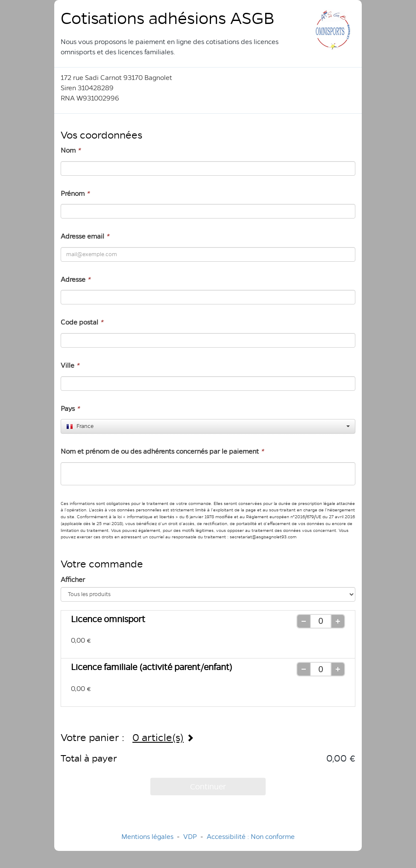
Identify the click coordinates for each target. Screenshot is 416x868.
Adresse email (85, 236)
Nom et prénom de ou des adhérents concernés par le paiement (162, 451)
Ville (70, 365)
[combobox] (208, 426)
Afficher (73, 580)
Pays (70, 409)
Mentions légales (147, 837)
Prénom (75, 193)
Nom (70, 150)
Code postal (82, 322)
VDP (191, 837)
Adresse (75, 279)
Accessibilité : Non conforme (251, 837)
